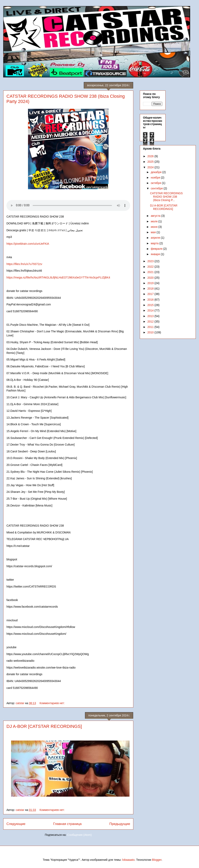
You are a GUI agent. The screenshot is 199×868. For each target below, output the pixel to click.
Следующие (16, 824)
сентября (157, 188)
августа (156, 216)
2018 (151, 289)
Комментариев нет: (52, 703)
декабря (156, 172)
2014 (151, 310)
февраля (157, 249)
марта (155, 243)
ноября (156, 178)
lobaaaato (129, 860)
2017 (151, 294)
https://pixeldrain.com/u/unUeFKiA (28, 244)
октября (156, 183)
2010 (151, 332)
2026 (151, 156)
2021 (151, 272)
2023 (151, 261)
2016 (151, 300)
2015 (151, 305)
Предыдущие (120, 824)
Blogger (157, 860)
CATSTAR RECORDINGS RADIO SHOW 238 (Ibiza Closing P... (166, 197)
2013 (151, 316)
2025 (151, 162)
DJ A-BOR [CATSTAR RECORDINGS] (44, 726)
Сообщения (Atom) (80, 835)
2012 (151, 322)
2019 (151, 283)
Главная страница (67, 824)
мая (154, 232)
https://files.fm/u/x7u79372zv (24, 264)
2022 (151, 267)
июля (154, 221)
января (156, 254)
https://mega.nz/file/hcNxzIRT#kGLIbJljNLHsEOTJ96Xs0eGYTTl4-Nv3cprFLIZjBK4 (59, 277)
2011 (151, 327)
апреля (156, 238)
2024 (151, 167)
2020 (151, 278)
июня (154, 227)
